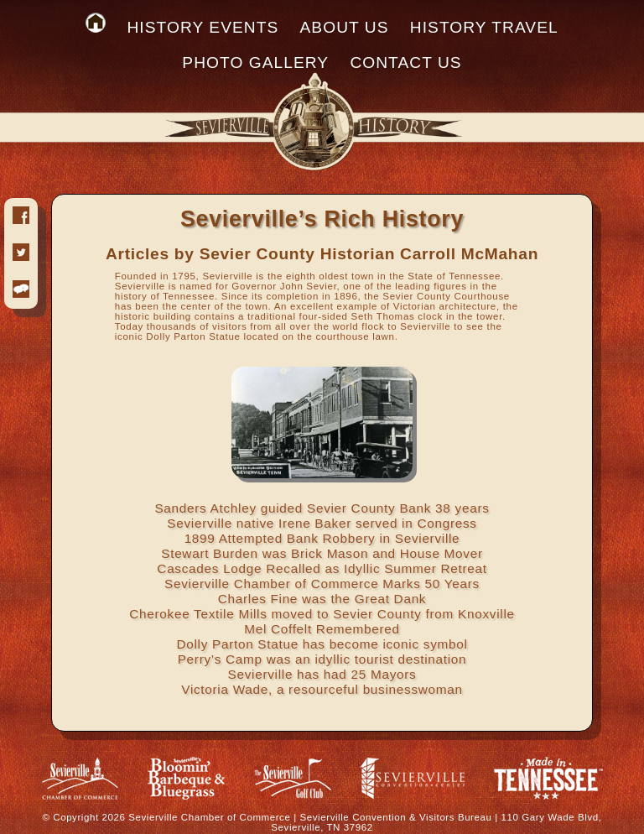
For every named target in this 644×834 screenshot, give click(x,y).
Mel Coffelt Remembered (322, 629)
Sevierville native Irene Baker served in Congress (322, 523)
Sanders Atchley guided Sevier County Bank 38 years (322, 508)
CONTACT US (405, 63)
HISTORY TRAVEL (484, 27)
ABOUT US (345, 27)
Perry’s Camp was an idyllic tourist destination (322, 659)
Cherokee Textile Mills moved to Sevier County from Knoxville (322, 614)
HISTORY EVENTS (203, 27)
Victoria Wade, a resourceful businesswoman (322, 689)
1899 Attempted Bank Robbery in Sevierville (322, 538)
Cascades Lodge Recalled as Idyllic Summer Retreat (322, 568)
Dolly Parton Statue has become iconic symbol (322, 644)
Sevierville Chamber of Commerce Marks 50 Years (322, 584)
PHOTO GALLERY (255, 63)
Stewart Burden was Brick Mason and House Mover (322, 553)
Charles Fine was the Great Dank (322, 599)
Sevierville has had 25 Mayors (322, 674)
